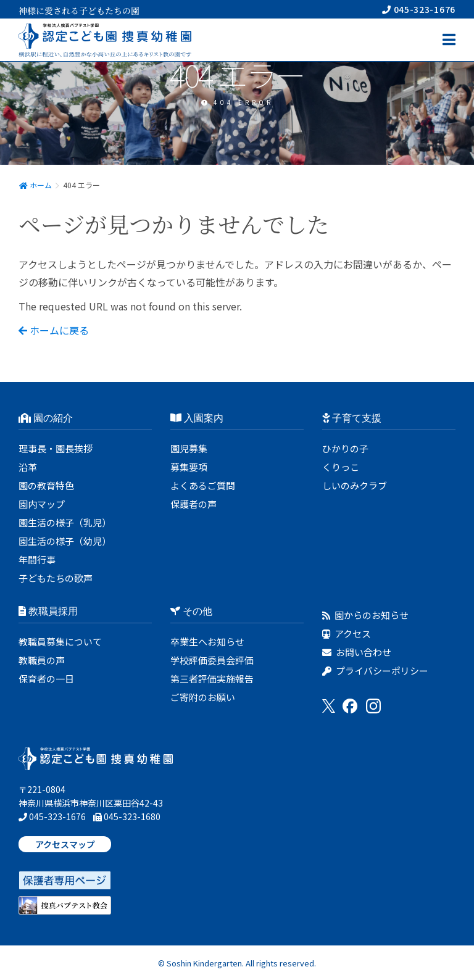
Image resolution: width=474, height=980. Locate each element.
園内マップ (42, 504)
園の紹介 (46, 418)
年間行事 (37, 559)
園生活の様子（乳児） (65, 522)
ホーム (35, 185)
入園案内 (197, 418)
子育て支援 (352, 418)
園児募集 (189, 448)
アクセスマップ (65, 844)
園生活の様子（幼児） (65, 541)
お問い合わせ (357, 652)
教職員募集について (60, 642)
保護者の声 (193, 504)
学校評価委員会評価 (212, 660)
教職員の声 (42, 660)
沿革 (28, 467)
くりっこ (341, 467)
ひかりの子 (345, 448)
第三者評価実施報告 (212, 679)
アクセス (347, 633)
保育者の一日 (46, 679)
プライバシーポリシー (375, 671)
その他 (191, 611)
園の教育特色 (46, 485)
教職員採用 (48, 611)
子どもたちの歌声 (56, 578)
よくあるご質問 (203, 485)
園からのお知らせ (365, 615)
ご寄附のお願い (203, 697)
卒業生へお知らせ (207, 642)
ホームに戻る (54, 330)
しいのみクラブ (355, 485)
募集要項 (189, 467)
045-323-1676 (419, 9)
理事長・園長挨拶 (56, 448)
